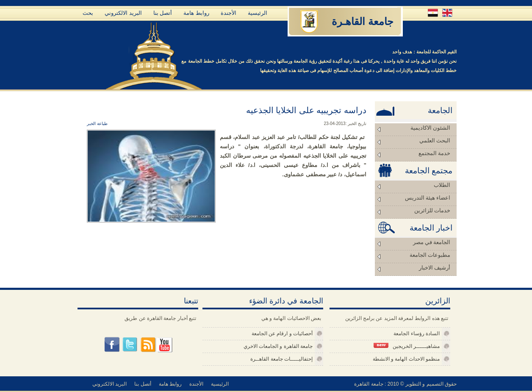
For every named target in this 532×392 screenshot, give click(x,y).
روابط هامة (196, 13)
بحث (88, 13)
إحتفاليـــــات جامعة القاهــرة (281, 359)
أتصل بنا (163, 13)
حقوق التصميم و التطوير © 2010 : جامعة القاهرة (405, 384)
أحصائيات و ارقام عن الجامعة (282, 334)
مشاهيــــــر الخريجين (407, 346)
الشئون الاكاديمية (430, 128)
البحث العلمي (435, 140)
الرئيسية (258, 13)
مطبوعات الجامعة (430, 255)
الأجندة (229, 13)
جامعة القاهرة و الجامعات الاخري (278, 346)
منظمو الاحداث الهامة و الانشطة (406, 359)
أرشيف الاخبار (435, 268)
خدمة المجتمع (434, 153)
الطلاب (442, 185)
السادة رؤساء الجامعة (417, 334)
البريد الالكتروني (123, 13)
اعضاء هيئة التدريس (428, 198)
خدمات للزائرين (432, 210)
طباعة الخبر (97, 124)
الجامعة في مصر (432, 242)
